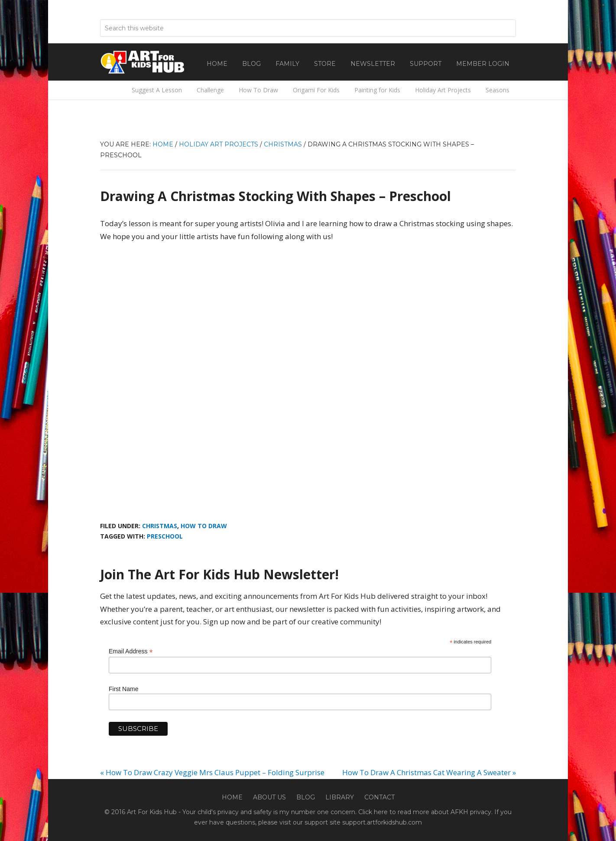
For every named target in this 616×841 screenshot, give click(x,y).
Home (232, 797)
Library (340, 797)
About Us (269, 797)
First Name (123, 689)
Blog (306, 797)
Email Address (131, 651)
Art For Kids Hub (143, 62)
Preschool (165, 536)
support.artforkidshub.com (382, 822)
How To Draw (204, 526)
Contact (379, 797)
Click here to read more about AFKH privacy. (425, 812)
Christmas (160, 526)
